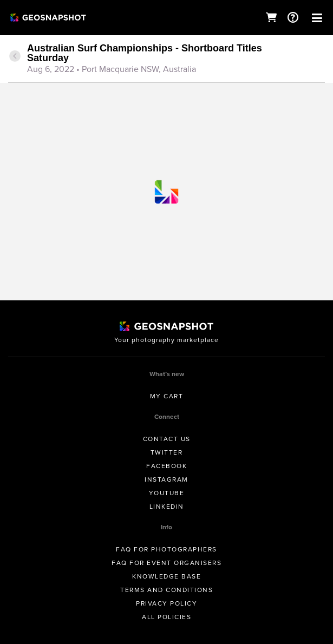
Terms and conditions (166, 590)
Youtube (167, 493)
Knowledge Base (166, 576)
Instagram (166, 479)
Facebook (166, 466)
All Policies (166, 617)
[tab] (166, 60)
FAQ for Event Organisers (166, 563)
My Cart (167, 396)
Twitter (167, 452)
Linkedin (167, 507)
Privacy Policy (166, 603)
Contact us (167, 439)
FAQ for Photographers (166, 549)
